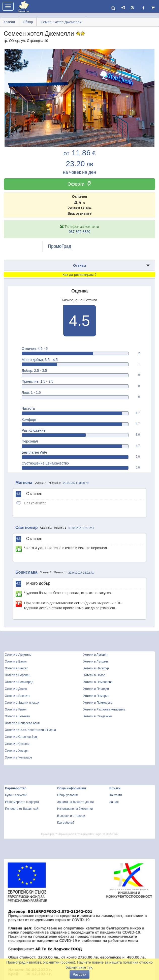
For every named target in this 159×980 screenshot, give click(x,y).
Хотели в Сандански (98, 716)
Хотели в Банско (17, 668)
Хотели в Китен (16, 709)
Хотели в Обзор (94, 675)
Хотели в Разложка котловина (104, 709)
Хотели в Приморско (98, 703)
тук (90, 967)
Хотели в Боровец (18, 675)
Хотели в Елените (18, 696)
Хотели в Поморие (96, 696)
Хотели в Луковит (96, 655)
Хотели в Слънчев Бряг (21, 737)
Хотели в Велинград (19, 682)
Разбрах (79, 974)
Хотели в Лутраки (96, 661)
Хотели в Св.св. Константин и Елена (30, 730)
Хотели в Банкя (16, 661)
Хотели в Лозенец (18, 716)
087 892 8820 (80, 232)
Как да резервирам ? (79, 275)
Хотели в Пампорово (98, 682)
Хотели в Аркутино (18, 655)
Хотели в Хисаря (17, 751)
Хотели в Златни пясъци (22, 703)
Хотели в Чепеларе (19, 757)
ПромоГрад (60, 246)
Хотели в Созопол (18, 744)
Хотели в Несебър (96, 668)
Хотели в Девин (16, 689)
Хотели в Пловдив (96, 689)
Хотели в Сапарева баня (22, 723)
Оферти (79, 184)
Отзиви (79, 265)
